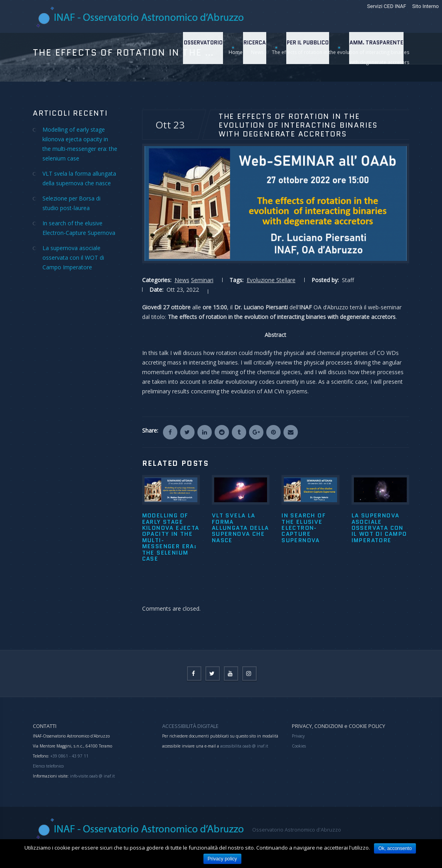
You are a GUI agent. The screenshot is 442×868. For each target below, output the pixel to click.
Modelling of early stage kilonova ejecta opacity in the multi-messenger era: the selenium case (171, 537)
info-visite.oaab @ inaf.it (92, 776)
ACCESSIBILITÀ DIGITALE (190, 726)
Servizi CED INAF (387, 6)
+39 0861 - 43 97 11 (69, 756)
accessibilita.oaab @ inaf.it (244, 746)
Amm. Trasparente (376, 48)
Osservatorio (200, 48)
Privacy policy (222, 859)
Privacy (298, 736)
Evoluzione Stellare (271, 280)
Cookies (299, 746)
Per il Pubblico (306, 48)
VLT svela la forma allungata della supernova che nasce (240, 528)
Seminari (202, 280)
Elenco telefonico (48, 766)
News (182, 280)
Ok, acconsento (395, 848)
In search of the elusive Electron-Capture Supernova (304, 528)
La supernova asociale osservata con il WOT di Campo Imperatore (379, 528)
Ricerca (253, 48)
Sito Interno (425, 6)
